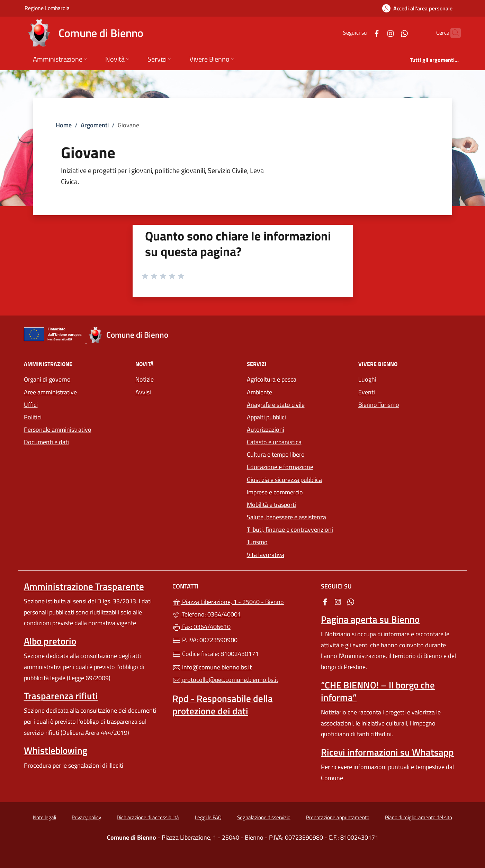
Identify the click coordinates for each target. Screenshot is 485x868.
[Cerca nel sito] (452, 33)
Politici (33, 417)
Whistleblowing (56, 750)
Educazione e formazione (280, 467)
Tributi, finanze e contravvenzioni (290, 529)
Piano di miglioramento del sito (419, 817)
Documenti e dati (46, 442)
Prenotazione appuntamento (338, 817)
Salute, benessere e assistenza (286, 517)
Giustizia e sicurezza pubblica (284, 480)
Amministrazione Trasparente (84, 586)
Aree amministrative (50, 392)
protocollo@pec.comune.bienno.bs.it (225, 680)
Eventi (367, 392)
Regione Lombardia (47, 8)
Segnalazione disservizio (264, 817)
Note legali (44, 817)
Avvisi (143, 392)
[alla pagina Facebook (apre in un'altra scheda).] (363, 33)
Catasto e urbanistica (274, 442)
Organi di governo (47, 379)
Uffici (31, 405)
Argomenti (95, 125)
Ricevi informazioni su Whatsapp (387, 752)
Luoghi (367, 379)
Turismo (257, 542)
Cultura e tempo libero (276, 454)
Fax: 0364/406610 (201, 627)
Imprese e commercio (275, 492)
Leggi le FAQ (208, 817)
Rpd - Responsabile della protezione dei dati (223, 705)
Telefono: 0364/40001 (207, 614)
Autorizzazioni (266, 430)
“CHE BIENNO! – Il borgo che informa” (378, 691)
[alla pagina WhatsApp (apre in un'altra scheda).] (391, 33)
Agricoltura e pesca (272, 379)
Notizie (145, 379)
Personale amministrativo (58, 430)
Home (64, 125)
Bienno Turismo (379, 405)
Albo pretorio (50, 641)
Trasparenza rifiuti (61, 696)
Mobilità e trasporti (271, 505)
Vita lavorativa (266, 555)
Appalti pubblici (266, 417)
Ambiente (259, 392)
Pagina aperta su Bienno (370, 619)
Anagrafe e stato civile (276, 405)
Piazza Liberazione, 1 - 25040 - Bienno (243, 601)
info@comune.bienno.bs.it (212, 667)
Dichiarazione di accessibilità (148, 817)
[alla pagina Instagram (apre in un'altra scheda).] (377, 33)
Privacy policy (86, 817)
